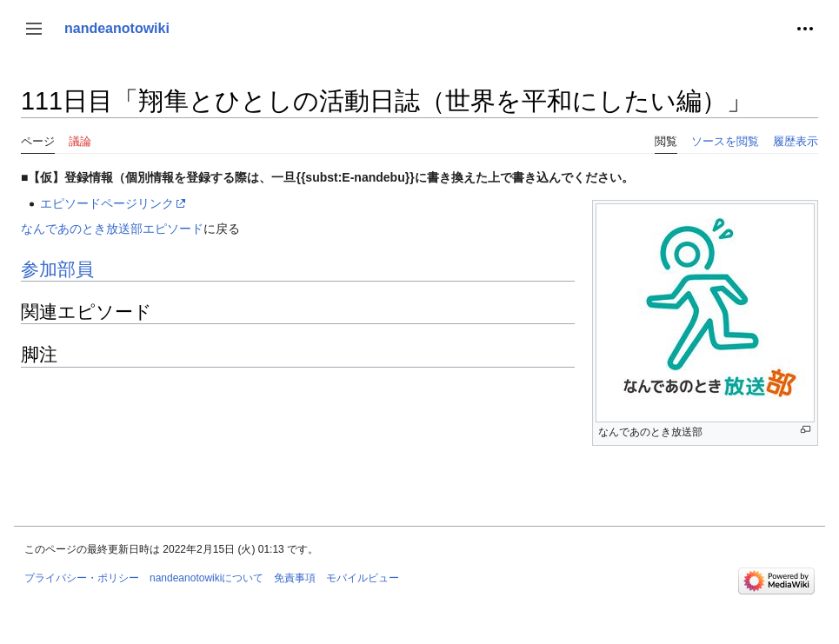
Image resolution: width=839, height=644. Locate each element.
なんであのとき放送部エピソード (112, 229)
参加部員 (57, 269)
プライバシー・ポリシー (82, 578)
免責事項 (295, 578)
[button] (34, 29)
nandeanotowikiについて (206, 578)
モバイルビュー (363, 578)
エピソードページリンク (107, 203)
